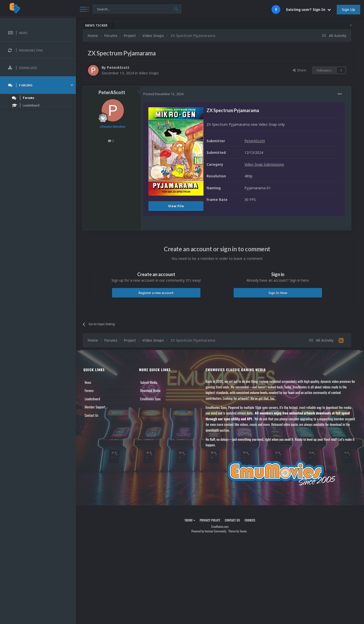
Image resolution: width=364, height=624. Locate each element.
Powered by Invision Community (209, 531)
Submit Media (149, 382)
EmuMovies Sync (151, 399)
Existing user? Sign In (309, 9)
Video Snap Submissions (264, 164)
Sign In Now (278, 293)
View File (176, 206)
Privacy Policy (210, 520)
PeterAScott (118, 67)
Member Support (95, 407)
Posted (163, 94)
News (88, 382)
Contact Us (92, 415)
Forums (89, 390)
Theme (190, 520)
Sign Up (348, 9)
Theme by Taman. (238, 531)
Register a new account (156, 293)
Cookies (250, 520)
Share (299, 70)
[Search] (137, 9)
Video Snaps (149, 73)
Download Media (150, 390)
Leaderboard (92, 399)
